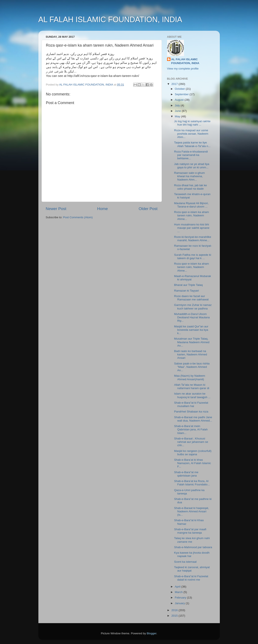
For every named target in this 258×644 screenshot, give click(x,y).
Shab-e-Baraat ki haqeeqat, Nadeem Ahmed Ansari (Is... (191, 511)
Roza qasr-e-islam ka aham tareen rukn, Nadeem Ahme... (191, 215)
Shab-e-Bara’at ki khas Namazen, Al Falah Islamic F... (192, 463)
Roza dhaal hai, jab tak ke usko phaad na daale (190, 187)
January (180, 603)
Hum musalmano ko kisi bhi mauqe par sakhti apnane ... (192, 228)
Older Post (148, 209)
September (182, 94)
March (179, 592)
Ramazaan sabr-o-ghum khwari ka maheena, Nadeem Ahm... (189, 176)
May (178, 116)
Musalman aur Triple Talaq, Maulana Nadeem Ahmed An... (192, 342)
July (178, 105)
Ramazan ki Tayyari (186, 291)
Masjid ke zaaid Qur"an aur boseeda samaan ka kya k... (191, 330)
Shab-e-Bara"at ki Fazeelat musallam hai (191, 404)
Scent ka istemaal (185, 562)
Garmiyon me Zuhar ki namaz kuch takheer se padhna (193, 307)
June (178, 111)
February (181, 598)
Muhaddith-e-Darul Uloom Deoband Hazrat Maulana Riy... (192, 317)
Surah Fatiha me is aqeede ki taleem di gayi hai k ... (193, 256)
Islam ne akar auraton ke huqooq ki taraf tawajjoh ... (192, 395)
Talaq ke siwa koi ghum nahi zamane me (192, 540)
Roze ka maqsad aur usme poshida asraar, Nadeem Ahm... (191, 134)
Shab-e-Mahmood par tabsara (193, 547)
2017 (175, 84)
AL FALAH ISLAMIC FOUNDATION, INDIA (110, 19)
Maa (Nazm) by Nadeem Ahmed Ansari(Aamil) (190, 377)
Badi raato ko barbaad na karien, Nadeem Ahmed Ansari (190, 354)
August (180, 100)
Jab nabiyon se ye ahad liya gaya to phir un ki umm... (192, 166)
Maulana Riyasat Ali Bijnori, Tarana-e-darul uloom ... (191, 205)
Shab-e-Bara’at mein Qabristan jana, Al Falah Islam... (191, 429)
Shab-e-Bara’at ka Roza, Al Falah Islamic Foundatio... (192, 483)
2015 (175, 616)
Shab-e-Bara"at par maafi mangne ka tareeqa (190, 531)
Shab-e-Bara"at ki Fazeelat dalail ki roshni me (191, 578)
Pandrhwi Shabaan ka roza (191, 412)
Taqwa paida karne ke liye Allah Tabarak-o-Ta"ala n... (192, 144)
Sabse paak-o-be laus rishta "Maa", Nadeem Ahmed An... (192, 367)
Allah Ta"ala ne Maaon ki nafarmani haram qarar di (192, 386)
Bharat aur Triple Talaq (188, 285)
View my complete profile (183, 69)
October (180, 89)
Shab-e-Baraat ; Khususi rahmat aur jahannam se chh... (191, 442)
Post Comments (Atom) (78, 217)
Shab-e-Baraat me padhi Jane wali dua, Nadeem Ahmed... (193, 419)
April (178, 587)
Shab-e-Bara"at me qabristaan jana (186, 474)
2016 (175, 610)
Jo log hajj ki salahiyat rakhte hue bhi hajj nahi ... (192, 123)
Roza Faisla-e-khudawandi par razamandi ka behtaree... (191, 155)
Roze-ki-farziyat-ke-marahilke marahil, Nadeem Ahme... (193, 239)
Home (103, 209)
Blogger (152, 633)
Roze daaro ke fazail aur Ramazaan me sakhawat (191, 298)
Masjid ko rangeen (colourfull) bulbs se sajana (193, 453)
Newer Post (56, 209)
